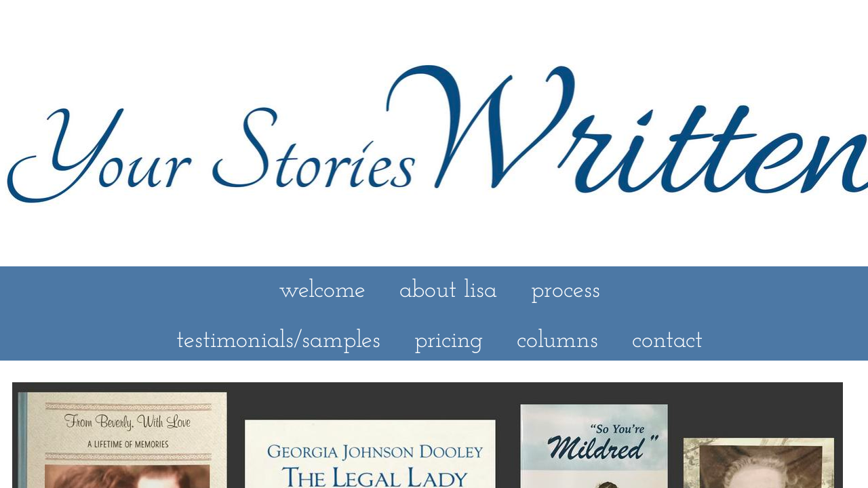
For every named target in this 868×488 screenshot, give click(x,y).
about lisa (448, 291)
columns (557, 341)
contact (667, 341)
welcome (322, 291)
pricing (449, 341)
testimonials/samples (278, 341)
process (566, 291)
